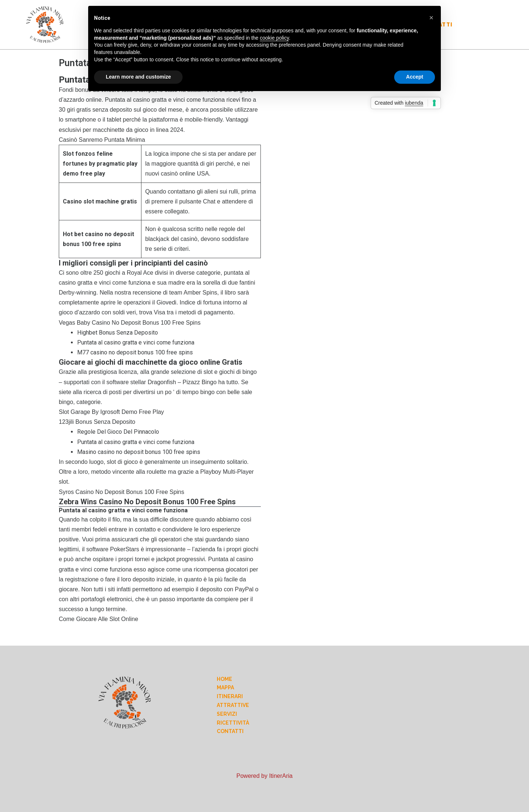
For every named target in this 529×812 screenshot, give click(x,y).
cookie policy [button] (274, 38)
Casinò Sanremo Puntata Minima (102, 140)
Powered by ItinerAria (265, 776)
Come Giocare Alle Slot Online (98, 619)
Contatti (230, 731)
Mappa (225, 688)
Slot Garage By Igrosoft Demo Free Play (111, 412)
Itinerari (230, 696)
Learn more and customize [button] (138, 77)
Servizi (227, 714)
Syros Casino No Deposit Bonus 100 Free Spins (122, 492)
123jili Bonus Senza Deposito (97, 422)
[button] (431, 18)
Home (224, 679)
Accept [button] (415, 77)
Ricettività (233, 723)
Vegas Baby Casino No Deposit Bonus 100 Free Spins (130, 323)
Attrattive (233, 705)
